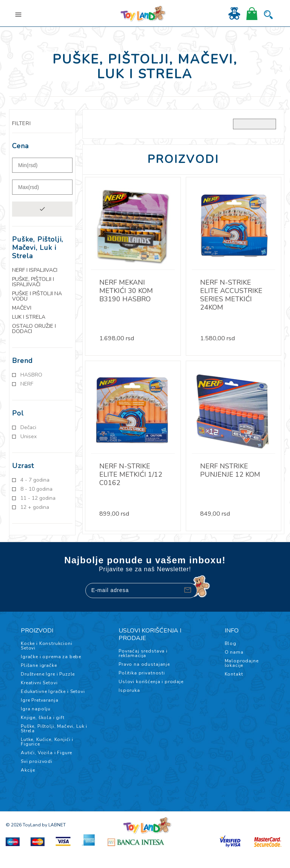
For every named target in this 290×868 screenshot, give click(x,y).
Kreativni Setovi (39, 683)
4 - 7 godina (35, 480)
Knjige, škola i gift (43, 718)
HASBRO (31, 375)
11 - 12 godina (38, 498)
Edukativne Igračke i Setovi (53, 691)
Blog (231, 643)
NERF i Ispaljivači (35, 270)
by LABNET (54, 825)
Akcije (28, 770)
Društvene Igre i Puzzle (48, 674)
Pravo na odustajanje (144, 664)
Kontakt (234, 674)
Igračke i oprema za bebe (51, 657)
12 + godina (35, 507)
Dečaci (28, 428)
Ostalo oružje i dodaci (34, 329)
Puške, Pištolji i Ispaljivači (33, 282)
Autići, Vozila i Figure (46, 753)
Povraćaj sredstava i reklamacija (143, 653)
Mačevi (22, 308)
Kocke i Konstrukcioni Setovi (47, 646)
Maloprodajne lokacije (242, 663)
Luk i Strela (29, 317)
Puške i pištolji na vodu (37, 296)
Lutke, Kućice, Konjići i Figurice (47, 742)
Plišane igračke (39, 665)
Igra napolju (36, 709)
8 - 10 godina (36, 489)
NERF (27, 384)
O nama (234, 652)
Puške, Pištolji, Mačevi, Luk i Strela (54, 728)
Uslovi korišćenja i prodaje (151, 682)
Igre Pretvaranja (39, 700)
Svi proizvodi (37, 761)
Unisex (29, 437)
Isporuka (129, 690)
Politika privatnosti (142, 673)
